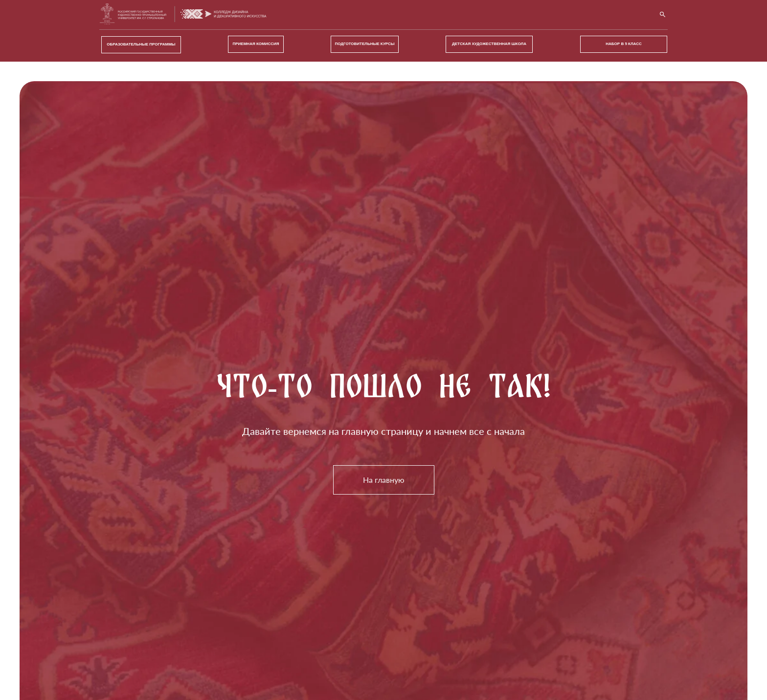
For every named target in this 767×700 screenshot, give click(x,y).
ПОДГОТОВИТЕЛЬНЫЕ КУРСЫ (364, 44)
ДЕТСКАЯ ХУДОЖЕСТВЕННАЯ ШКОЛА (489, 44)
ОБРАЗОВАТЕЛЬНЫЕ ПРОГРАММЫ (141, 44)
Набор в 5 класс (623, 44)
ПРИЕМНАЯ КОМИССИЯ (256, 44)
